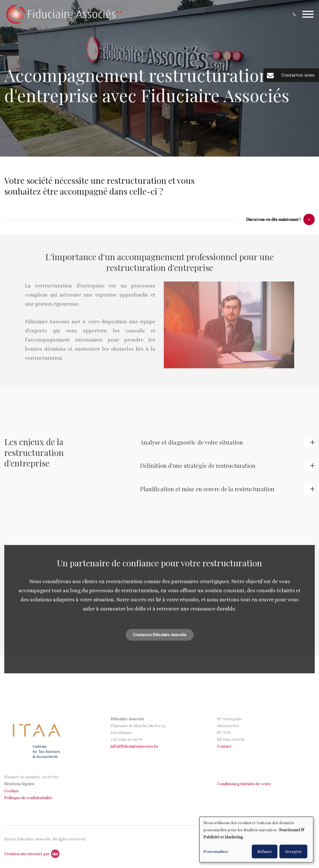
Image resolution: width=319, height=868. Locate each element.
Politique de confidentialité (29, 798)
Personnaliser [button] (216, 851)
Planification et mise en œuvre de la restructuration (207, 492)
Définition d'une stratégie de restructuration (198, 469)
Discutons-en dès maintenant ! (273, 220)
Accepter (293, 851)
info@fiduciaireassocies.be (134, 746)
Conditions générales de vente (244, 784)
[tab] (227, 446)
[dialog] (256, 840)
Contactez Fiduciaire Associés (160, 638)
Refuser (265, 851)
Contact (224, 746)
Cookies (12, 791)
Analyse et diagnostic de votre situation (192, 445)
